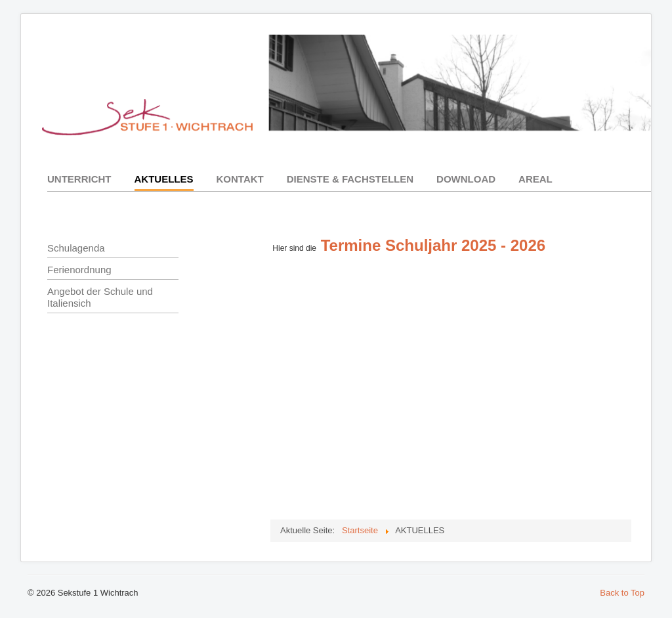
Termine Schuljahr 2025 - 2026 (433, 245)
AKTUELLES (164, 179)
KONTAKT (240, 179)
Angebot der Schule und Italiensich (100, 297)
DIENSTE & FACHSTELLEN (350, 179)
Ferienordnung (79, 270)
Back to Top (622, 593)
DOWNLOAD (466, 179)
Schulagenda (76, 248)
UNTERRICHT (79, 179)
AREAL (535, 179)
